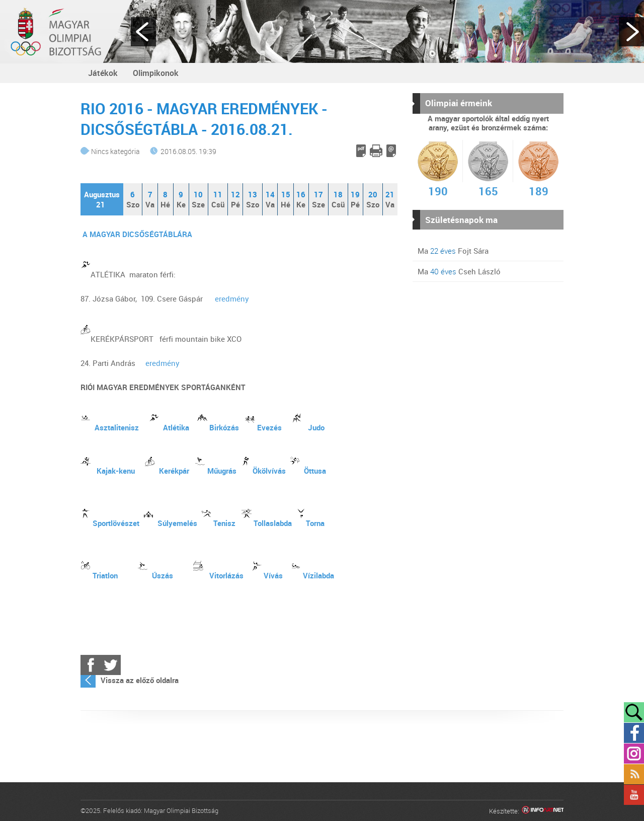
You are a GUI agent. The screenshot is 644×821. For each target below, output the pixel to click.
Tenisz (224, 523)
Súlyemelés (177, 523)
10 (198, 194)
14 (270, 194)
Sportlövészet (116, 523)
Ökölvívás (269, 471)
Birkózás (224, 427)
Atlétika (176, 427)
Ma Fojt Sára (453, 251)
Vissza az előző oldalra (140, 680)
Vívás (273, 575)
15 (286, 194)
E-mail (391, 151)
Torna (315, 523)
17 (318, 194)
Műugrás (222, 471)
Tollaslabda (273, 523)
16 (301, 194)
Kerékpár (174, 471)
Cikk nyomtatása (376, 151)
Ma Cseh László (459, 271)
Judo (316, 427)
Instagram (634, 754)
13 (253, 194)
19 (355, 194)
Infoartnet (543, 811)
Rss (634, 774)
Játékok (103, 73)
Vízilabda (318, 575)
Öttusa (315, 471)
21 (390, 194)
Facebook (91, 665)
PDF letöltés (361, 151)
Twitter (111, 665)
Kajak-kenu (116, 471)
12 (235, 194)
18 (338, 194)
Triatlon (105, 575)
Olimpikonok (156, 73)
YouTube (634, 795)
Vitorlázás (226, 575)
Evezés (269, 427)
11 (218, 194)
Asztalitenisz (117, 427)
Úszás (163, 575)
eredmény (232, 298)
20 (373, 194)
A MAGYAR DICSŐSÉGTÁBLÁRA (137, 234)
